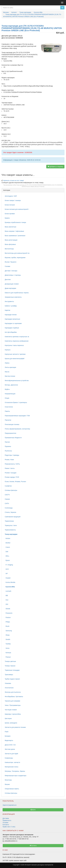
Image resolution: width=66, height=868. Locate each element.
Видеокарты (9, 740)
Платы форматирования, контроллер (17, 429)
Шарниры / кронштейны (13, 714)
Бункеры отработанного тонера (15, 222)
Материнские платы (12, 767)
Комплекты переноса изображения (17, 341)
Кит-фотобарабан (11, 332)
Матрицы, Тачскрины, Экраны (15, 771)
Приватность (7, 820)
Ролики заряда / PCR (12, 477)
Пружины (8, 446)
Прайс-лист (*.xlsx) (9, 827)
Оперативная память (12, 789)
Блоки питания (10, 205)
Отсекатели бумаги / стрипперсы (16, 402)
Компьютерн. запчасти (12, 762)
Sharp (7, 635)
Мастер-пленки (10, 376)
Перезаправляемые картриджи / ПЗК (17, 416)
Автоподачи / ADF (11, 196)
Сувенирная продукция (13, 517)
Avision (8, 538)
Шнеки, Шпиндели (11, 723)
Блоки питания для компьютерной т (17, 209)
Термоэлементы (10, 530)
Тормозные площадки (12, 670)
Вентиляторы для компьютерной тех (17, 253)
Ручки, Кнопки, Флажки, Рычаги (15, 482)
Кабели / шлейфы (11, 306)
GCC (7, 569)
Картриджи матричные (12, 319)
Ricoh (7, 626)
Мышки (7, 784)
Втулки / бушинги (11, 262)
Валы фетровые (10, 244)
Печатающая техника (12, 424)
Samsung (8, 631)
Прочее (7, 442)
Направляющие (10, 394)
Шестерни (8, 718)
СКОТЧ (7, 495)
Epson (7, 560)
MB (6, 596)
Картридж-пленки (11, 315)
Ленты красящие (10, 367)
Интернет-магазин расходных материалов (39, 865)
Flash (7, 732)
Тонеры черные (10, 666)
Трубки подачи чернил (12, 679)
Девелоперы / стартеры (13, 275)
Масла (7, 372)
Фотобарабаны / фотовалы (14, 697)
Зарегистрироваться (9, 805)
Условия (5, 823)
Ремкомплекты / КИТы (12, 464)
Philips (7, 622)
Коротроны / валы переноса (14, 345)
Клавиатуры (9, 758)
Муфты (7, 389)
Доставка (6, 818)
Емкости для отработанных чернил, (17, 293)
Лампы (7, 363)
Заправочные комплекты (13, 297)
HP (6, 574)
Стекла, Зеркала (10, 512)
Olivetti (7, 609)
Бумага (7, 218)
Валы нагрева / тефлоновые (14, 231)
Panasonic (9, 613)
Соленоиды (9, 508)
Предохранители (10, 433)
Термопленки (9, 521)
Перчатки (8, 420)
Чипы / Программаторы (13, 705)
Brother (8, 543)
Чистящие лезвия (11, 710)
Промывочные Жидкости (13, 438)
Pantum (8, 617)
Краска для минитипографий (15, 359)
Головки (8, 266)
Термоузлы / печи (11, 525)
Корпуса (8, 350)
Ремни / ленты (10, 468)
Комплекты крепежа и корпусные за (17, 337)
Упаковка (8, 683)
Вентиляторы (9, 249)
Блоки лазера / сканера (13, 200)
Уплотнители (9, 688)
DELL (7, 556)
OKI (6, 604)
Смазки (7, 499)
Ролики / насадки (11, 473)
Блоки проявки (10, 214)
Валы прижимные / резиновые (15, 236)
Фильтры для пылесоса (13, 692)
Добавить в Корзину (55, 167)
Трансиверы (9, 675)
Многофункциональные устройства (17, 381)
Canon (7, 547)
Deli (6, 552)
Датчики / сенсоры (11, 271)
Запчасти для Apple (11, 754)
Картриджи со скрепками (13, 323)
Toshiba (8, 644)
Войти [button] (33, 810)
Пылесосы (8, 451)
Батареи (8, 736)
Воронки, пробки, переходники (15, 258)
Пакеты (7, 411)
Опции (7, 398)
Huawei (8, 578)
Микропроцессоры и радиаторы (16, 776)
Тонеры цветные (10, 661)
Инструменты (9, 301)
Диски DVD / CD (10, 745)
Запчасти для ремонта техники (15, 727)
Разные (8, 657)
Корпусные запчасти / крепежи (15, 354)
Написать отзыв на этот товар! (14, 180)
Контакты (6, 825)
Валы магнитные (10, 227)
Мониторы (8, 780)
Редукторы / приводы (12, 455)
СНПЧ (7, 503)
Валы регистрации (11, 240)
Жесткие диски (10, 749)
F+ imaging (9, 565)
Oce (7, 600)
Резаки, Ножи (9, 460)
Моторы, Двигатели (11, 385)
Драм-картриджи (10, 288)
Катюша (8, 653)
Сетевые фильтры (11, 490)
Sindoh (7, 639)
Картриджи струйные (12, 328)
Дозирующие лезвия (12, 284)
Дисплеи (8, 280)
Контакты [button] (33, 846)
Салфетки (8, 486)
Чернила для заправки (12, 701)
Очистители (9, 407)
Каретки (7, 310)
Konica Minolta (10, 582)
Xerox (7, 648)
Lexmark (8, 591)
